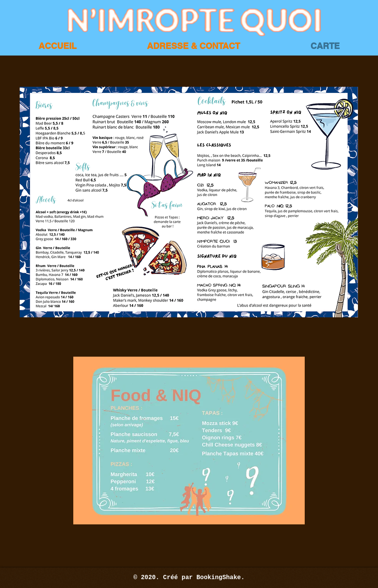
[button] (189, 202)
